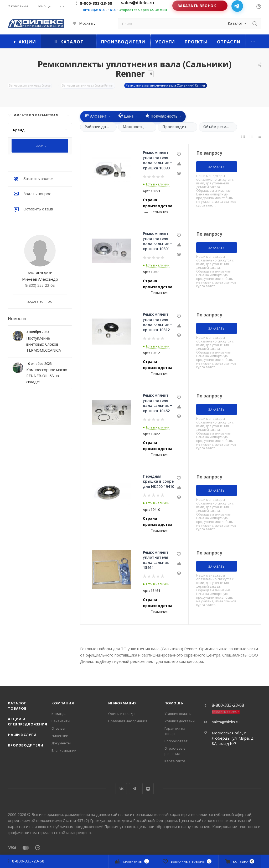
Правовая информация (128, 721)
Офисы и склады (122, 714)
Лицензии (60, 736)
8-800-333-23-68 (96, 3)
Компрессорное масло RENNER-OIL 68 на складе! (47, 377)
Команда (59, 714)
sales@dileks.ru (226, 722)
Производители (25, 745)
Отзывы (58, 728)
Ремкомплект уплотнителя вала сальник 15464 (156, 561)
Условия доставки (180, 721)
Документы (61, 743)
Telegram (135, 789)
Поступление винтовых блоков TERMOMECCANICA (44, 345)
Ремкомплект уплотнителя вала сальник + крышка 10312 (158, 323)
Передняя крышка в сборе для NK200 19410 (159, 482)
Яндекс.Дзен (148, 789)
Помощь (174, 703)
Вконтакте (121, 789)
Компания (63, 703)
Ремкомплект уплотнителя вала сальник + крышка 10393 (158, 161)
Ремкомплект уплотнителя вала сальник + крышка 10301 (158, 242)
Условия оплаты (178, 714)
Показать (40, 147)
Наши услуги (22, 735)
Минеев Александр (40, 280)
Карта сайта (175, 761)
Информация (123, 703)
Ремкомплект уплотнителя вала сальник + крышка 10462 (158, 404)
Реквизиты (61, 721)
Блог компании (64, 750)
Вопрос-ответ (176, 741)
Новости (17, 319)
